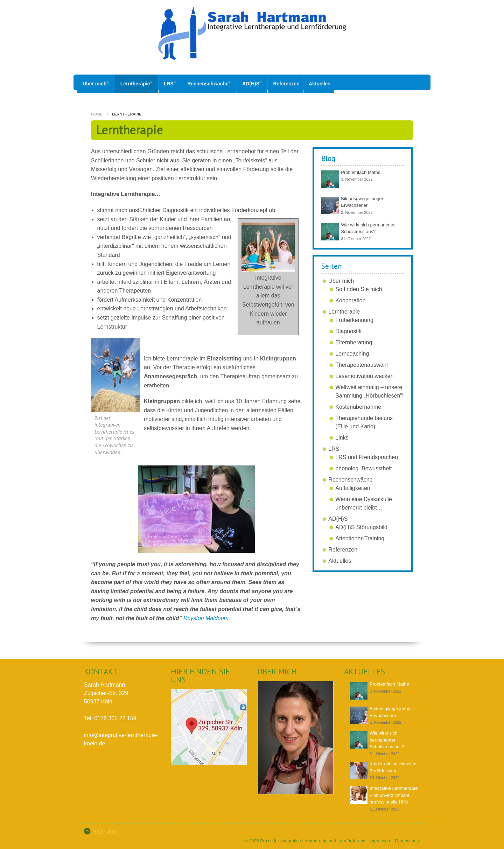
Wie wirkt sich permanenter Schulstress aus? (387, 737)
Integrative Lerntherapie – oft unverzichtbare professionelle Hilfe (394, 792)
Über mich (94, 82)
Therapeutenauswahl (361, 362)
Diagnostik (348, 328)
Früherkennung (354, 317)
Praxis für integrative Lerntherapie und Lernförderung (313, 838)
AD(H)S (267, 82)
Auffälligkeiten (353, 485)
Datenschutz (408, 838)
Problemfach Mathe (361, 170)
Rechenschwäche (220, 82)
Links (342, 435)
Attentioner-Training (360, 536)
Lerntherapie (139, 82)
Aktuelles (342, 82)
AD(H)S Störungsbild (361, 524)
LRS (177, 82)
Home (97, 111)
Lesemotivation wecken (364, 373)
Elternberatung (354, 340)
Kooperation (350, 298)
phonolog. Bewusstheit (363, 466)
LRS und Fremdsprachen (367, 454)
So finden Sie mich (359, 286)
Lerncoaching (352, 351)
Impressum (380, 838)
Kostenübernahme (358, 404)
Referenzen (307, 82)
